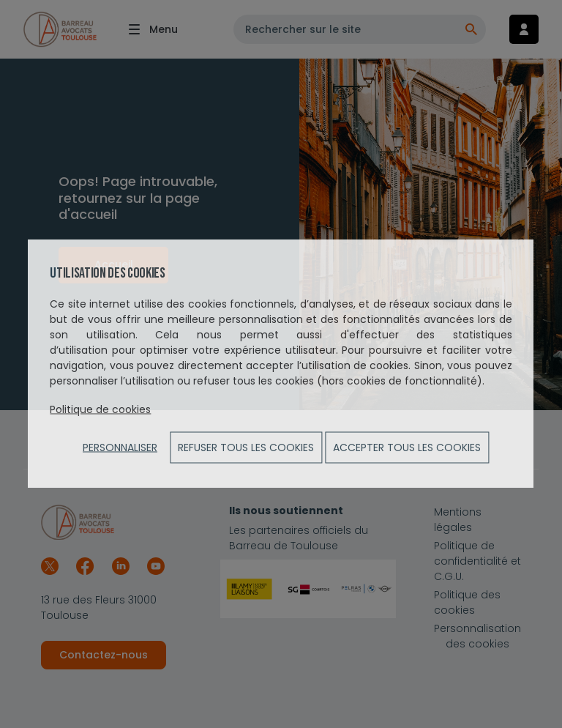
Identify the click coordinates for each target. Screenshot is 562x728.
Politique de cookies (100, 409)
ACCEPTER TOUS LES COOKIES (407, 447)
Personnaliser (120, 447)
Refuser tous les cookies (246, 447)
